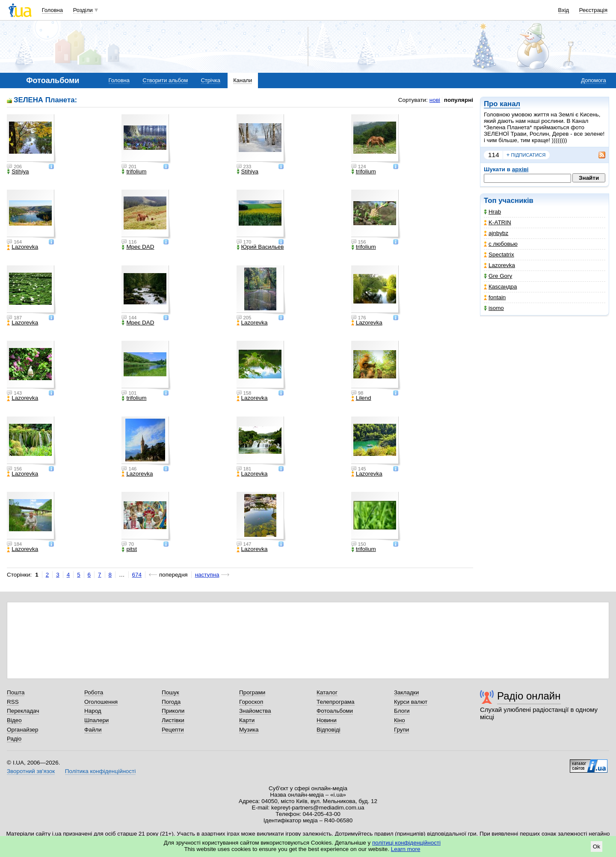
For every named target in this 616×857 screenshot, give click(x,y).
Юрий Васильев (260, 247)
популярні (459, 100)
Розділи (83, 10)
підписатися (526, 155)
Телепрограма (336, 702)
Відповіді (329, 730)
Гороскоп (251, 702)
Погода (171, 702)
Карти (247, 720)
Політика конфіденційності (100, 771)
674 (137, 575)
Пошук (170, 692)
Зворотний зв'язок (31, 771)
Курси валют (411, 702)
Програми (252, 692)
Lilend (361, 398)
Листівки (173, 720)
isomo (494, 308)
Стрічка (210, 80)
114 (494, 155)
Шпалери (96, 720)
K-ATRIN (498, 222)
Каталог (327, 692)
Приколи (173, 711)
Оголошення (101, 702)
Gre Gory (498, 276)
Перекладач (23, 711)
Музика (249, 730)
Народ (93, 711)
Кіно (400, 720)
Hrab (492, 212)
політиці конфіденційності (406, 843)
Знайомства (255, 711)
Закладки (406, 692)
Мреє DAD (138, 247)
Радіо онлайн (529, 696)
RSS (13, 702)
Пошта (16, 692)
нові (435, 100)
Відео (14, 720)
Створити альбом (165, 80)
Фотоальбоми (335, 711)
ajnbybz (496, 233)
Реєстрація (593, 10)
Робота (94, 692)
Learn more (406, 849)
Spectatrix (499, 254)
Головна (52, 10)
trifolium (134, 172)
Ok (597, 847)
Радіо (14, 739)
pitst (129, 549)
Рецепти (173, 730)
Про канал (502, 104)
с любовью (501, 244)
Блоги (402, 711)
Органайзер (22, 730)
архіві (520, 169)
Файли (93, 730)
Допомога (593, 80)
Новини (327, 720)
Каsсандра (500, 287)
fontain (495, 297)
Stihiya (18, 172)
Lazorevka (499, 265)
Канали (243, 80)
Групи (401, 730)
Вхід (564, 10)
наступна (207, 575)
